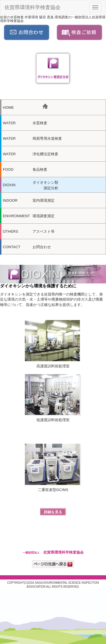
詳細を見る (53, 512)
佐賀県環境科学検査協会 (33, 7)
